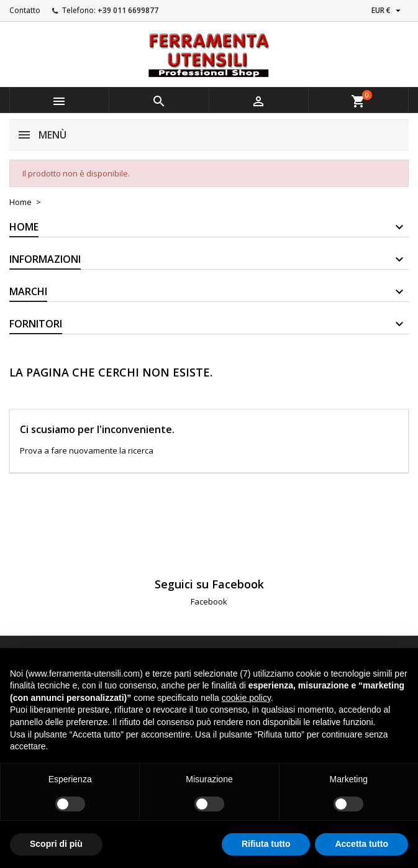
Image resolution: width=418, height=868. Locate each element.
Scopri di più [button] (56, 844)
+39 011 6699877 (128, 10)
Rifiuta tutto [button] (266, 844)
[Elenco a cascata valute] (388, 11)
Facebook (209, 601)
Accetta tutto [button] (361, 844)
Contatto (25, 10)
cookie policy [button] (246, 698)
